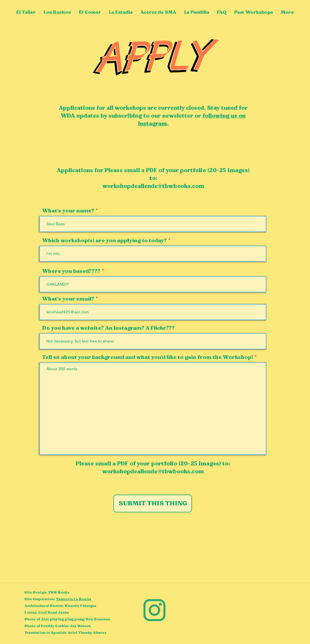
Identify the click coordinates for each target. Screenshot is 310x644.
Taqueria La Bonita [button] (74, 599)
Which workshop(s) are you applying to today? (105, 241)
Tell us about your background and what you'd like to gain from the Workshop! (148, 357)
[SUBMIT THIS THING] (153, 503)
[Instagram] (155, 610)
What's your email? (68, 299)
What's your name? (68, 211)
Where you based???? (71, 271)
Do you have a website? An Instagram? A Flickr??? (109, 328)
